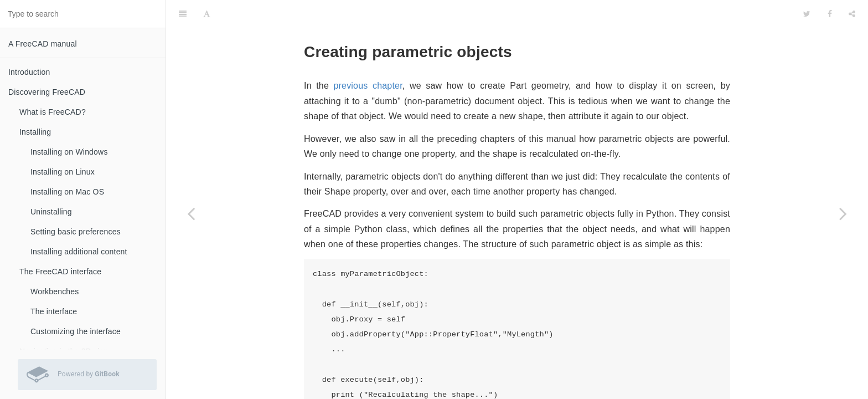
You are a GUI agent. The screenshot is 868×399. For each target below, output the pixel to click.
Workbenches (55, 291)
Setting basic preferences (76, 232)
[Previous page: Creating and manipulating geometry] (191, 213)
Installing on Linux (63, 172)
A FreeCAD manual (43, 44)
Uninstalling (51, 212)
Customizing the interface (76, 331)
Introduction (29, 72)
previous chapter (368, 58)
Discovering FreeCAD (47, 92)
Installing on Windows (69, 152)
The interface (54, 311)
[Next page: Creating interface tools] (843, 213)
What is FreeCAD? (53, 112)
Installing (35, 132)
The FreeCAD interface (60, 272)
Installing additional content (79, 252)
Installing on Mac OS (67, 192)
